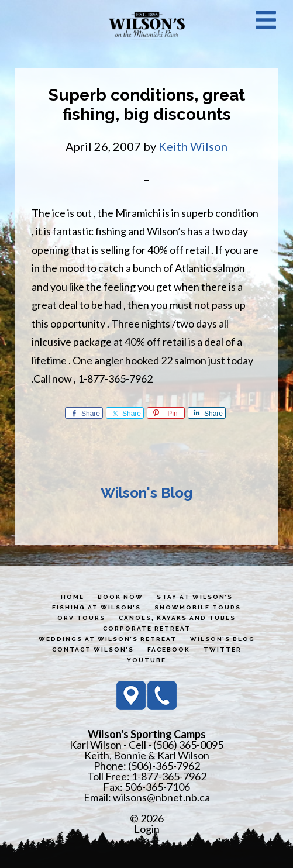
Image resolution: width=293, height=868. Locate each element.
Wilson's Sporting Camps (147, 25)
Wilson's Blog (146, 493)
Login (147, 829)
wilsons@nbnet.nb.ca (161, 797)
